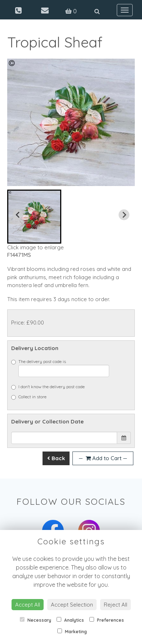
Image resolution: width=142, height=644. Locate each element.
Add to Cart (103, 458)
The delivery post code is (60, 368)
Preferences (107, 620)
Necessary (35, 620)
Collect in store (29, 397)
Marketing (72, 631)
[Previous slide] (18, 215)
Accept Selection (72, 605)
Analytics (70, 620)
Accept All (28, 605)
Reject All (116, 605)
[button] (34, 217)
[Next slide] (124, 215)
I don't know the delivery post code (48, 387)
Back (56, 458)
